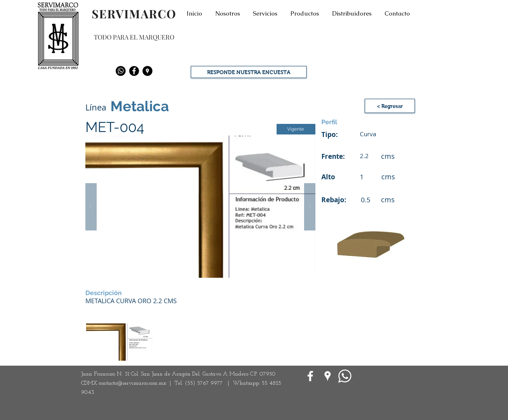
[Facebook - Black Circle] (134, 71)
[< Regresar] (390, 106)
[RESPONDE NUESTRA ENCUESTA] (249, 72)
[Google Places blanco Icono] (328, 376)
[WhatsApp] (345, 376)
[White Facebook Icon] (310, 376)
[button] (200, 207)
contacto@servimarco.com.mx (132, 383)
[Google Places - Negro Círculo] (147, 71)
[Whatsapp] (121, 71)
